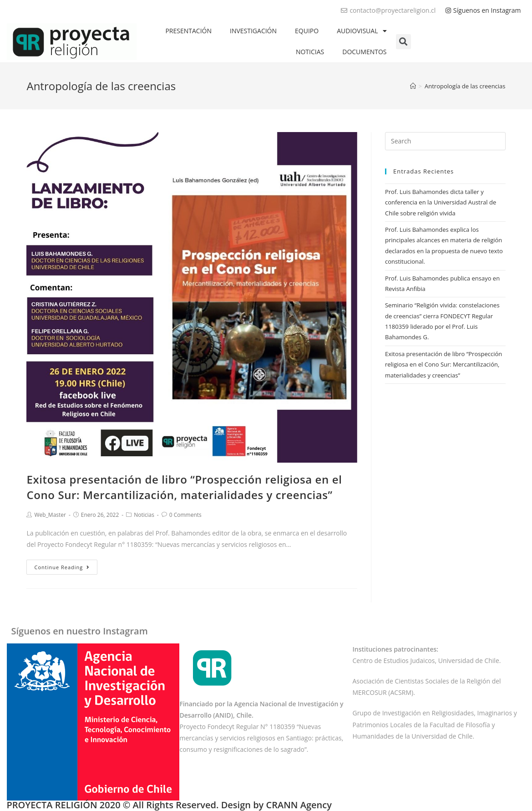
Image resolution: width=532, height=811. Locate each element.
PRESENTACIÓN (188, 31)
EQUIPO (307, 31)
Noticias (144, 515)
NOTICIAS (310, 52)
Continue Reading (62, 567)
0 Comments (185, 515)
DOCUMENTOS (364, 52)
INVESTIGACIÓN (253, 31)
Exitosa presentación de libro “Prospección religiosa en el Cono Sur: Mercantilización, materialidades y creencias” (184, 487)
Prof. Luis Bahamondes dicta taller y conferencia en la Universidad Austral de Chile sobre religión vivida (441, 202)
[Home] (413, 86)
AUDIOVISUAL (362, 31)
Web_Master (50, 515)
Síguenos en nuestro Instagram (80, 628)
